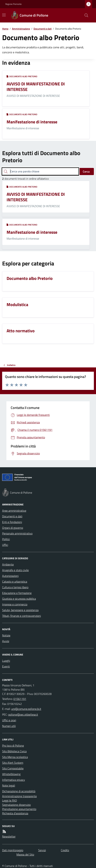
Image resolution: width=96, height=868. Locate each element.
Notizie (6, 635)
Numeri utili (9, 726)
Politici (6, 539)
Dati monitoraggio (13, 850)
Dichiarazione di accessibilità (19, 791)
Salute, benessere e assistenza (20, 610)
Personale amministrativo (17, 533)
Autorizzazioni (10, 576)
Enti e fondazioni (12, 522)
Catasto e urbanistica (15, 582)
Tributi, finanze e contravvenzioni (22, 616)
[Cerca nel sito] (85, 15)
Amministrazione (21, 29)
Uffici (5, 545)
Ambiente (8, 564)
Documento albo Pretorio (22, 76)
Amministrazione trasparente (19, 796)
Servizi (42, 850)
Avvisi (6, 641)
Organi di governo (13, 528)
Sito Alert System (13, 763)
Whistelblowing (11, 774)
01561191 (20, 699)
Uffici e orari (9, 720)
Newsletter (9, 836)
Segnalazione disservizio (16, 805)
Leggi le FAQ (10, 800)
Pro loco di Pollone (13, 746)
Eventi (6, 666)
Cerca (86, 171)
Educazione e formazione (17, 593)
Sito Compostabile (13, 768)
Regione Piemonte (13, 4)
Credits (65, 850)
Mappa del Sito (25, 854)
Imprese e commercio (15, 604)
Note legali (9, 785)
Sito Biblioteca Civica (14, 751)
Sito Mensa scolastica (15, 757)
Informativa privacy (14, 780)
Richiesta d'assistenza (15, 813)
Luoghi (6, 661)
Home (5, 29)
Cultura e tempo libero (15, 587)
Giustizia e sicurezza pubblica (19, 599)
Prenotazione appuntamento (19, 809)
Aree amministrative (14, 511)
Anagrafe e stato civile (15, 570)
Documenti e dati (43, 29)
